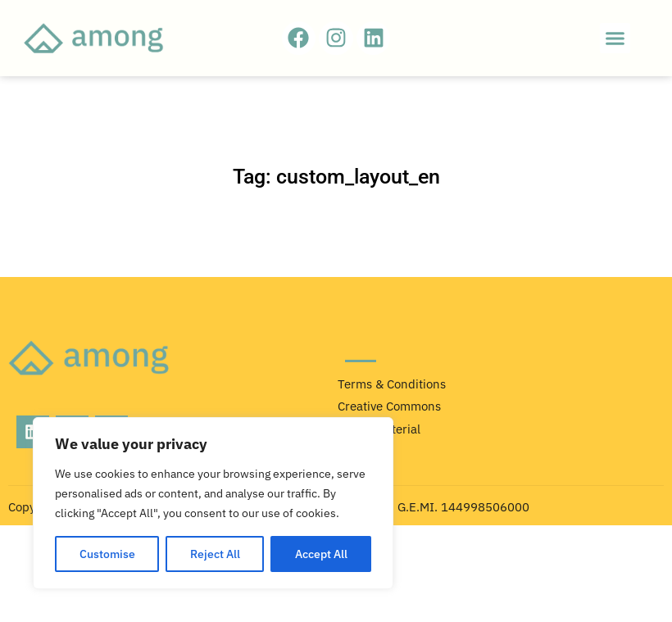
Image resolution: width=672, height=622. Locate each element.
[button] (615, 39)
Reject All (215, 554)
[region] (213, 503)
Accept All (321, 554)
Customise (107, 554)
